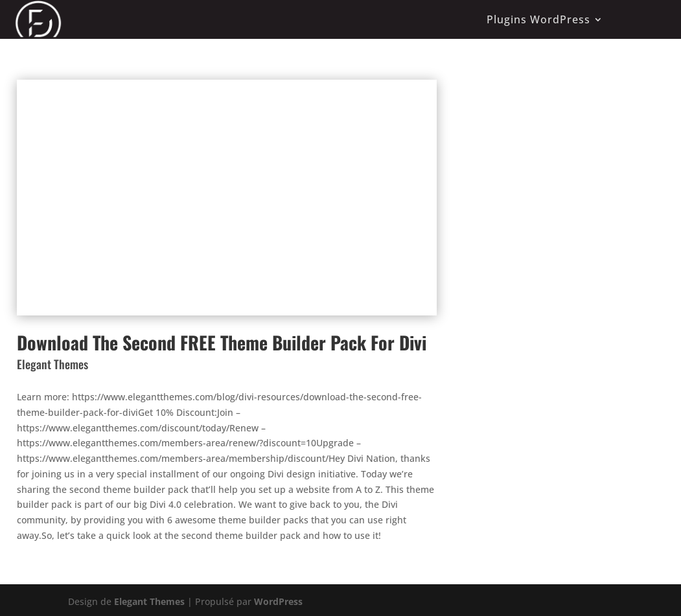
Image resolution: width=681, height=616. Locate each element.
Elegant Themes (149, 601)
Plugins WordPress (538, 19)
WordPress (278, 601)
